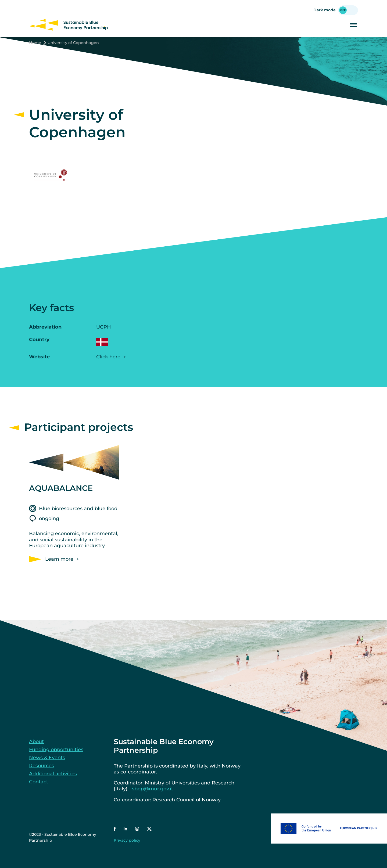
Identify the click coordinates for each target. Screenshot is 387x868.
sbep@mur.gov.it (153, 789)
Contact (39, 782)
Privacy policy (127, 840)
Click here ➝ (111, 357)
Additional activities (53, 774)
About (36, 741)
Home (35, 43)
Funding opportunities (56, 750)
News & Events (47, 758)
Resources (42, 766)
